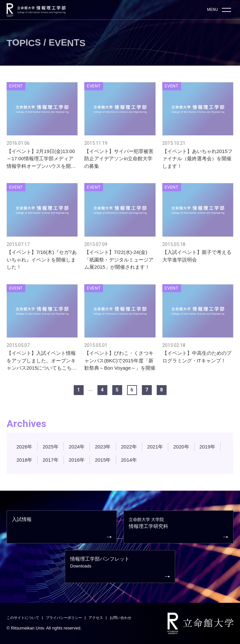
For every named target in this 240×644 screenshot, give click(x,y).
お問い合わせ (120, 618)
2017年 (50, 460)
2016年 (77, 460)
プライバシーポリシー (64, 618)
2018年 (24, 460)
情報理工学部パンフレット (120, 568)
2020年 (181, 447)
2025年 (50, 447)
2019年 (207, 447)
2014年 (129, 460)
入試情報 (62, 528)
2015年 (103, 460)
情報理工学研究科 (179, 528)
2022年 (129, 447)
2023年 (103, 447)
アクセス (96, 618)
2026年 (24, 447)
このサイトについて (23, 618)
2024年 (77, 447)
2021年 (155, 447)
